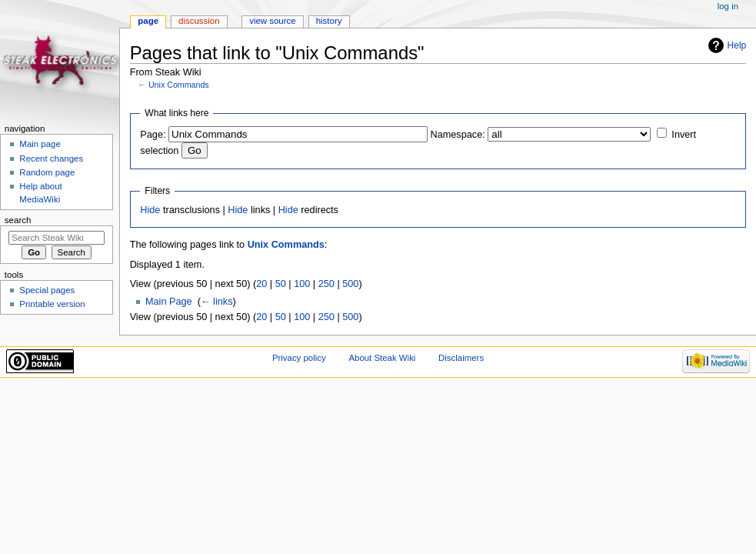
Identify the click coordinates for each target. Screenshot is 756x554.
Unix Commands (179, 85)
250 (326, 284)
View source (272, 21)
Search (18, 220)
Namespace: (458, 135)
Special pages (47, 290)
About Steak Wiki (382, 358)
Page (148, 21)
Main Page (169, 302)
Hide (150, 210)
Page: (153, 135)
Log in (728, 6)
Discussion (199, 21)
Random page (47, 172)
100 (302, 284)
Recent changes (51, 159)
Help (737, 45)
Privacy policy (299, 358)
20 (261, 284)
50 (281, 284)
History (329, 21)
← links (217, 302)
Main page (40, 144)
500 (350, 284)
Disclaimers (461, 358)
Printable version (52, 304)
